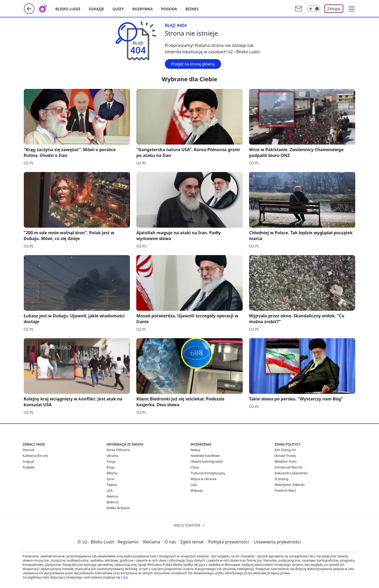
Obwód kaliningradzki (207, 462)
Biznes (192, 9)
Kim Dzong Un (285, 450)
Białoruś (113, 502)
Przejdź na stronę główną (193, 64)
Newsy (196, 450)
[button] (352, 9)
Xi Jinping (282, 479)
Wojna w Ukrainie (204, 479)
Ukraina (113, 456)
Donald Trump (285, 456)
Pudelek (29, 467)
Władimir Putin (286, 462)
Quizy (118, 9)
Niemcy (112, 496)
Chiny (195, 467)
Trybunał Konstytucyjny (208, 473)
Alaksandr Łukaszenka (291, 473)
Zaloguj (334, 9)
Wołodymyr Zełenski (290, 485)
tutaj (124, 577)
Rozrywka (142, 9)
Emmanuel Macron (289, 467)
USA (110, 491)
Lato (194, 485)
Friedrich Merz (285, 491)
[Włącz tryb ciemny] (314, 9)
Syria (110, 479)
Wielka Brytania (118, 508)
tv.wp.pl (29, 462)
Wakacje (197, 491)
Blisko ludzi (68, 9)
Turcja (111, 462)
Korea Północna (118, 450)
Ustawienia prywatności (276, 542)
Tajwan (112, 485)
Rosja (111, 467)
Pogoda (169, 9)
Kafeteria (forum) (35, 456)
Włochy (112, 473)
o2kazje (96, 9)
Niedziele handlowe (205, 456)
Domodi (29, 450)
